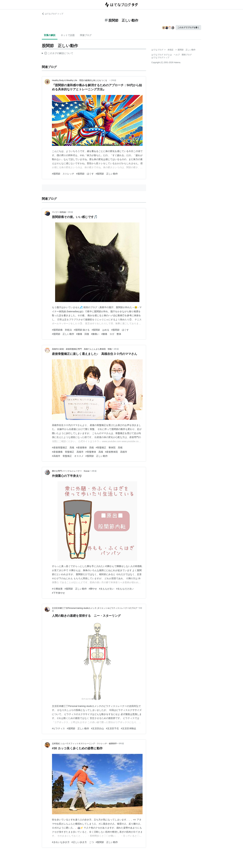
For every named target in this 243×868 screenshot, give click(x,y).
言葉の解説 (50, 35)
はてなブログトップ (160, 58)
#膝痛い (95, 334)
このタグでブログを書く (188, 28)
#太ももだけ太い (125, 589)
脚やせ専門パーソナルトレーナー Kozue (71, 471)
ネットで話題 (68, 35)
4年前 (116, 349)
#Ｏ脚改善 (57, 589)
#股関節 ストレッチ (63, 174)
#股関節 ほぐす (85, 174)
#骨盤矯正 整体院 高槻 (109, 448)
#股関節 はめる (100, 330)
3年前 (70, 212)
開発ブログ (187, 55)
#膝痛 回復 (83, 334)
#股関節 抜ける (82, 330)
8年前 (121, 744)
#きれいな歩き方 (61, 842)
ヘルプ (177, 55)
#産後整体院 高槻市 (116, 452)
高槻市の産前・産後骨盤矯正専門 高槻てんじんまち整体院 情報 (82, 349)
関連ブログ (86, 35)
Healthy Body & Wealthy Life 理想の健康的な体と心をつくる (81, 80)
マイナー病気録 (59, 212)
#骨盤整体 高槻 (94, 452)
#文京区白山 (98, 728)
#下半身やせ (58, 593)
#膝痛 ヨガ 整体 (111, 334)
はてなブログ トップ (53, 14)
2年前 (114, 80)
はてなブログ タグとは (162, 55)
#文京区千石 (112, 728)
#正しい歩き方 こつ (83, 842)
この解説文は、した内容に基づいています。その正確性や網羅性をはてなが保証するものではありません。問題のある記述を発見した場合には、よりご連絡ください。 (58, 54)
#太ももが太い (107, 589)
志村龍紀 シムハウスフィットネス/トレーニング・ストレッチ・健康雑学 (84, 744)
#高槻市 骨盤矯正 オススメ (68, 456)
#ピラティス (58, 728)
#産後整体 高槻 (85, 448)
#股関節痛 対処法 (62, 330)
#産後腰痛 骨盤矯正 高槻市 (68, 452)
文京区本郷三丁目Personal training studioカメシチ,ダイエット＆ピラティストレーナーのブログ (95, 608)
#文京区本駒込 (128, 728)
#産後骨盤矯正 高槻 (63, 448)
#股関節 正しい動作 (107, 174)
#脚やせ (93, 589)
